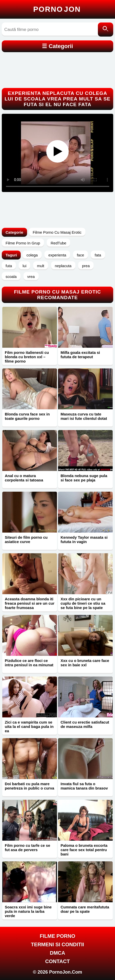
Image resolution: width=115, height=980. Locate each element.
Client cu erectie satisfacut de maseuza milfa (85, 724)
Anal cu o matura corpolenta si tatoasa (24, 478)
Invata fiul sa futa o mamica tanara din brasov (84, 786)
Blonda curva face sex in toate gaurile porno (27, 416)
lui (24, 266)
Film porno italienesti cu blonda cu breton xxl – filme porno (27, 357)
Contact (57, 961)
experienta (57, 255)
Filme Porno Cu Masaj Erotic (57, 232)
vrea (31, 277)
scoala (11, 277)
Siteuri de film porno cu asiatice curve (26, 539)
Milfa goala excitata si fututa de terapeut (80, 355)
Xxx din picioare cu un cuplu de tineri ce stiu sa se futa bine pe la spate (83, 603)
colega (32, 255)
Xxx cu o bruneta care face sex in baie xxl (85, 663)
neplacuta (63, 266)
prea (86, 266)
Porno (57, 9)
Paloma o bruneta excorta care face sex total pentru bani (84, 850)
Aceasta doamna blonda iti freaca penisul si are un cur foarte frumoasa (30, 603)
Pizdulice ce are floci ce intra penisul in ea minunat (29, 663)
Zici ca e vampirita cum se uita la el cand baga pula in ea (29, 726)
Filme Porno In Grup (23, 243)
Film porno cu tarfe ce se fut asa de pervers (28, 848)
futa (9, 266)
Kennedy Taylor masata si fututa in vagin (84, 539)
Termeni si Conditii (57, 944)
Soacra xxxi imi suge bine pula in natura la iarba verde (28, 911)
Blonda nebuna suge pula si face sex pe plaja (84, 478)
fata (98, 255)
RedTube (58, 243)
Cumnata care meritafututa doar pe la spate (85, 909)
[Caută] (106, 30)
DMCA (57, 953)
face (80, 255)
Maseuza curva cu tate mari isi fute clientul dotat (84, 416)
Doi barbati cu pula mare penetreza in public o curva (30, 786)
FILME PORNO (58, 936)
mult (41, 266)
